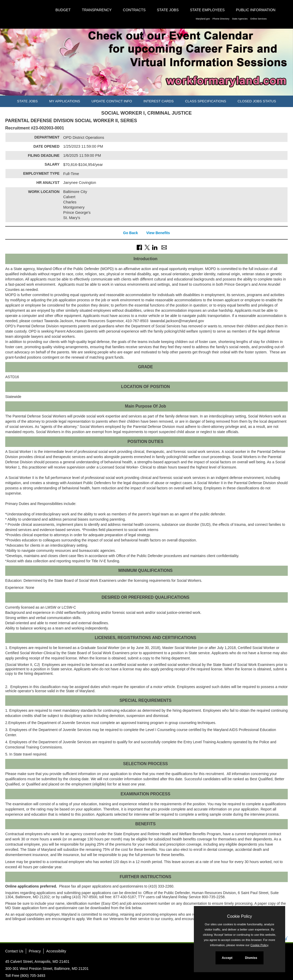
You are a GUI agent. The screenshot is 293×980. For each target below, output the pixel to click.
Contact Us (14, 951)
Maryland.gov (203, 19)
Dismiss (251, 958)
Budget (63, 10)
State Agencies (240, 19)
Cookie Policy (239, 916)
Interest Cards (159, 101)
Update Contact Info (112, 101)
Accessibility (56, 951)
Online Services (258, 19)
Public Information (256, 10)
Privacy (35, 951)
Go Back (131, 233)
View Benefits (158, 233)
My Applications (64, 101)
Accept (227, 958)
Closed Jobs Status (257, 101)
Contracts (134, 10)
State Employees (207, 10)
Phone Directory (221, 19)
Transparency (97, 10)
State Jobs (168, 10)
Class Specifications (205, 101)
